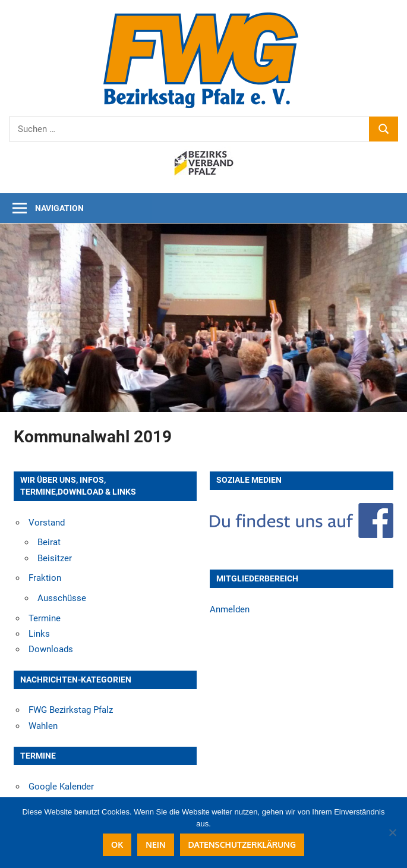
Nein (155, 845)
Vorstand (47, 523)
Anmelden (230, 609)
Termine (45, 618)
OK (117, 845)
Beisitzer (55, 558)
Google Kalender (61, 787)
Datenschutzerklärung (242, 845)
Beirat (49, 542)
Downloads (51, 649)
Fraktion (45, 578)
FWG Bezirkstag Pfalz (71, 710)
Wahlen (43, 726)
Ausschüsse (62, 598)
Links (39, 634)
